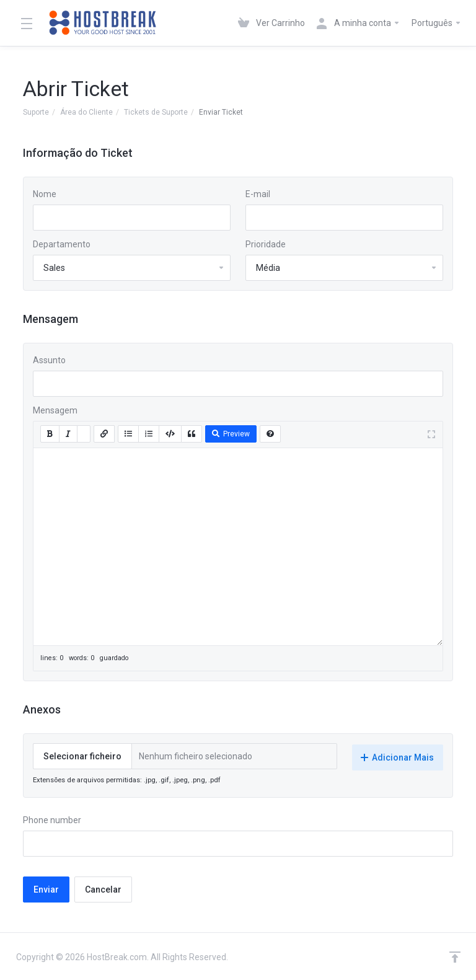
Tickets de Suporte (156, 112)
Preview (231, 434)
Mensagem (55, 410)
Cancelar (103, 888)
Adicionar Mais (397, 756)
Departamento (62, 244)
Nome (45, 194)
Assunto (49, 360)
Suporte (36, 112)
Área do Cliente (86, 112)
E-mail (258, 194)
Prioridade (266, 244)
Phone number (52, 819)
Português (437, 23)
